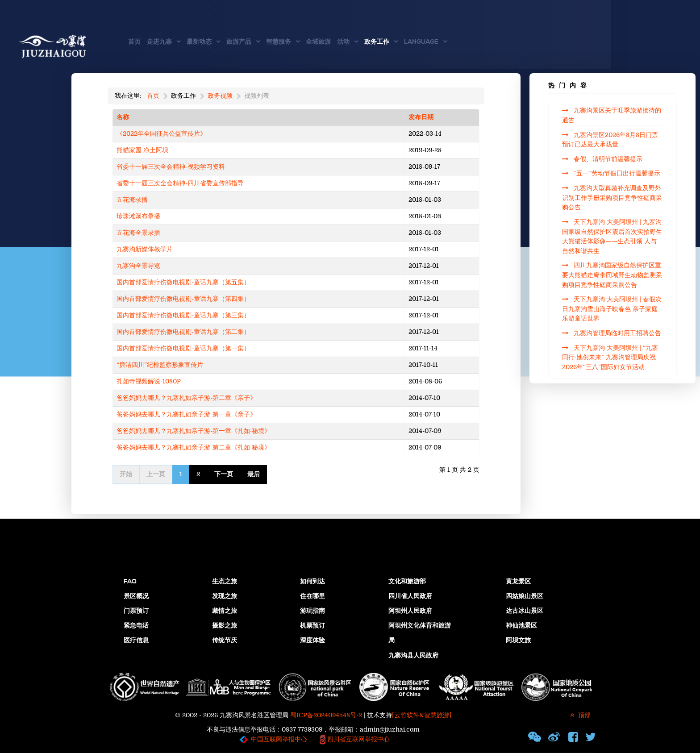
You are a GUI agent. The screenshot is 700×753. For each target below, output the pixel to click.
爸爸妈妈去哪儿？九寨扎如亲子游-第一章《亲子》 (186, 414)
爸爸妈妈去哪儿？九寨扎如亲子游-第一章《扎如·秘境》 (194, 431)
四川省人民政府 (410, 596)
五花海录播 (132, 200)
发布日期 (421, 117)
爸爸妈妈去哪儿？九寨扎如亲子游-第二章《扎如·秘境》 (194, 447)
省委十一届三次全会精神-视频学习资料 (171, 167)
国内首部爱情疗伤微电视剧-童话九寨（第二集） (183, 332)
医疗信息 (136, 641)
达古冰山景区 (525, 611)
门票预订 (136, 611)
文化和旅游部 (407, 582)
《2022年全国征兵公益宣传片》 (161, 134)
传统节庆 (225, 641)
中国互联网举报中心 (279, 739)
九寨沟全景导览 (138, 266)
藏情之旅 (225, 611)
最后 (254, 474)
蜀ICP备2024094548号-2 (326, 715)
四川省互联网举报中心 (358, 739)
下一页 (224, 474)
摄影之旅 (225, 626)
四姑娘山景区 (525, 596)
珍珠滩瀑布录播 (138, 216)
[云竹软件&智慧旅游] (422, 715)
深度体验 (312, 641)
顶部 (579, 715)
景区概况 (136, 596)
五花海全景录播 (138, 233)
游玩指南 (312, 611)
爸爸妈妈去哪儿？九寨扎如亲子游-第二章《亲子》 (186, 398)
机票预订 (312, 626)
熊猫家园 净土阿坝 (142, 150)
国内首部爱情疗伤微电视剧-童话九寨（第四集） (183, 299)
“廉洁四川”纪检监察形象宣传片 (160, 365)
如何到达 (312, 582)
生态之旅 (225, 582)
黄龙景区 (518, 582)
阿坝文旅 (518, 641)
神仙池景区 (521, 626)
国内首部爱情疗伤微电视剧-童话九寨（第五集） (183, 282)
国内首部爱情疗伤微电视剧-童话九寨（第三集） (183, 315)
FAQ (130, 582)
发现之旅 (225, 596)
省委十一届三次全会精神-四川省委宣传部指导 (180, 183)
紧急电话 (136, 626)
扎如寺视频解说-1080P (149, 381)
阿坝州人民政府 (410, 611)
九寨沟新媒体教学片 (145, 249)
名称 (123, 117)
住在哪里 (312, 596)
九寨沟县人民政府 (413, 656)
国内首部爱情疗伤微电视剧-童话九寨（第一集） (183, 348)
